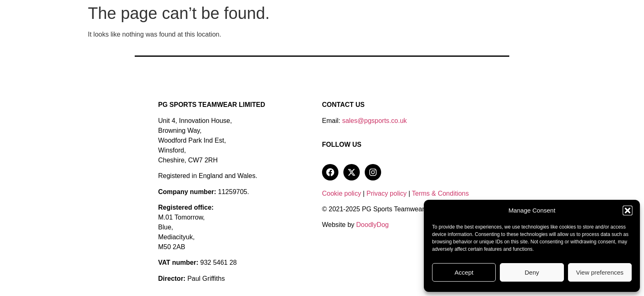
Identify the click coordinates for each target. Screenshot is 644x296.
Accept (464, 272)
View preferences (600, 272)
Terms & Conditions (440, 193)
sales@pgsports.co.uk (375, 121)
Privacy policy (386, 193)
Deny (532, 272)
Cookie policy (342, 193)
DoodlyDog (372, 225)
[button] (628, 210)
